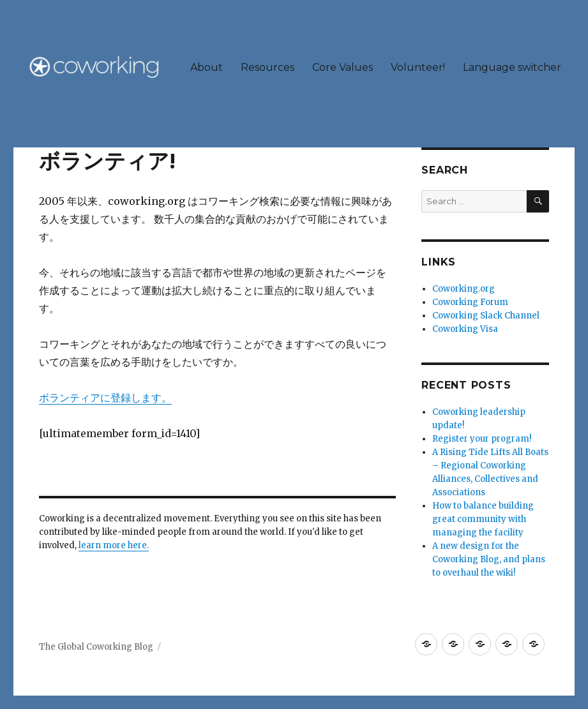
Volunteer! (418, 67)
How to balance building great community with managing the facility (483, 519)
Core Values (343, 67)
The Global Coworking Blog (96, 647)
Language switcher (512, 67)
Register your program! (482, 439)
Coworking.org (464, 289)
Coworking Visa (465, 329)
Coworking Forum (470, 302)
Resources (268, 67)
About (207, 67)
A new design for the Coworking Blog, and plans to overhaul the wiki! (489, 559)
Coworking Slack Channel (486, 316)
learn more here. (114, 545)
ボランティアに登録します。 (105, 398)
